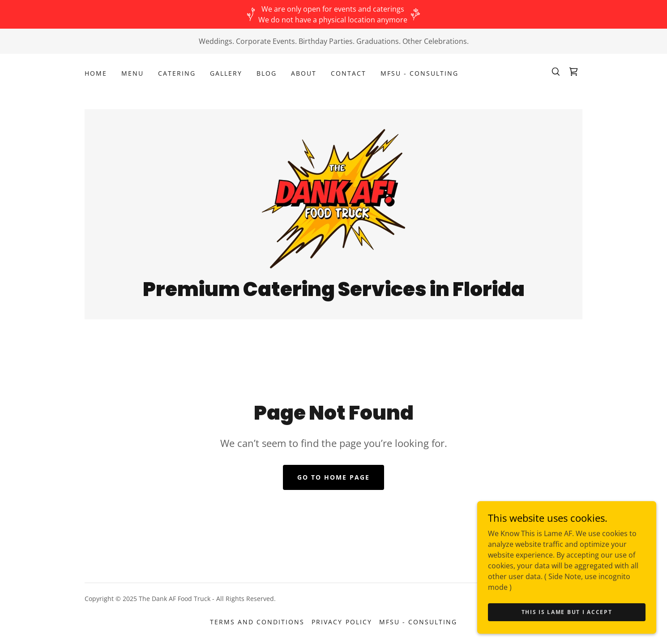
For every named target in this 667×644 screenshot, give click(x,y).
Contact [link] (348, 73)
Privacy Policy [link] (342, 622)
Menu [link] (133, 73)
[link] (573, 72)
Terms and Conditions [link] (257, 622)
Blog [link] (267, 73)
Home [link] (96, 73)
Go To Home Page (333, 477)
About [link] (304, 73)
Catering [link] (177, 73)
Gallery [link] (226, 73)
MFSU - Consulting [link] (419, 73)
